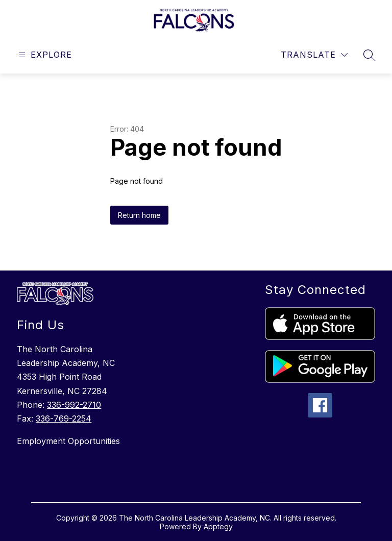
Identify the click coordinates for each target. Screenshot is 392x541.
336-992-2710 (74, 405)
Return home (139, 215)
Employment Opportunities (68, 441)
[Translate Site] (314, 55)
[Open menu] (44, 55)
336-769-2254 (64, 419)
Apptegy (218, 526)
